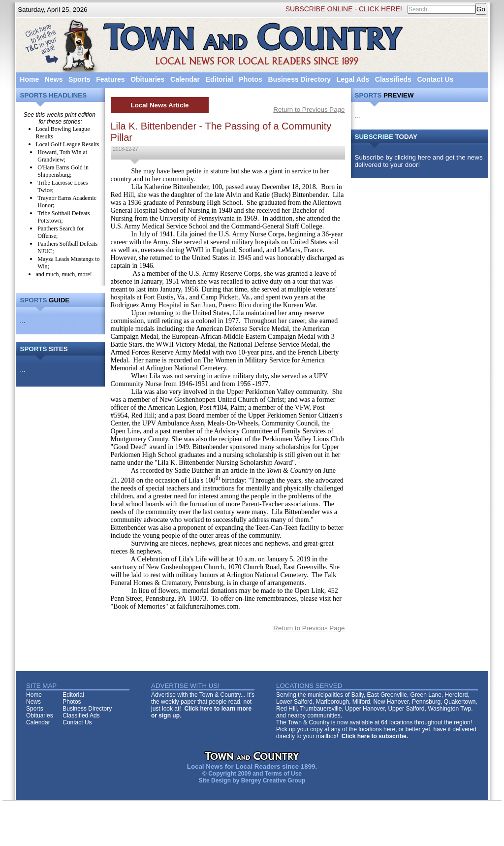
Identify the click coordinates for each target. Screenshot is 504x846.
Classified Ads (81, 716)
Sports (79, 79)
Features (110, 79)
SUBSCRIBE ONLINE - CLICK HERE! (344, 9)
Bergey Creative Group (273, 781)
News (54, 79)
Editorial (220, 79)
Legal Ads (353, 79)
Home (29, 79)
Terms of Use (283, 774)
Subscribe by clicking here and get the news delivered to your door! (419, 161)
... (23, 321)
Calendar (185, 79)
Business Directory (299, 79)
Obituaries (147, 79)
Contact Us (435, 79)
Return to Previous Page (309, 110)
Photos (250, 79)
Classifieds (393, 79)
